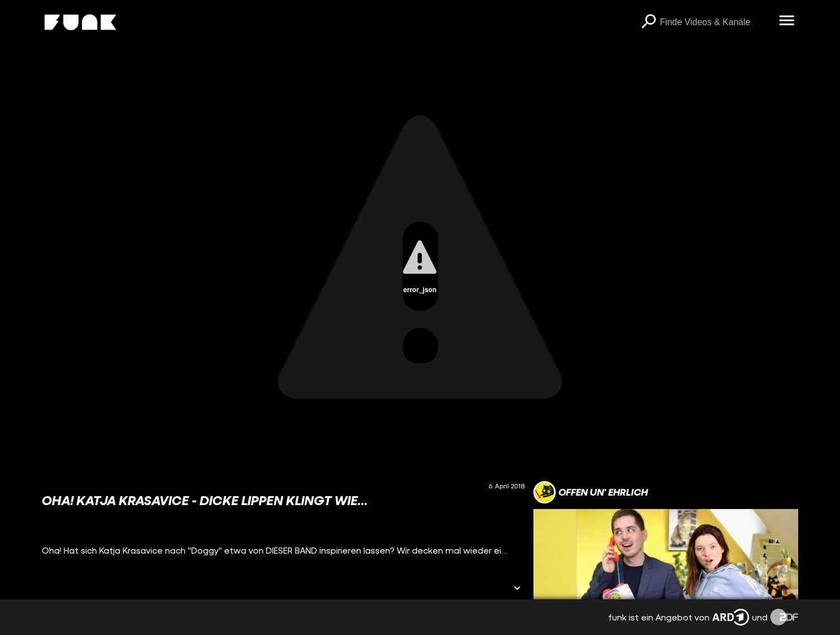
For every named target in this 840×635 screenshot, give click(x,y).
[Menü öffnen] (787, 21)
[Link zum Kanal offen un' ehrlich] (591, 492)
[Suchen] (649, 22)
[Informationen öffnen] (517, 589)
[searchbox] (716, 22)
